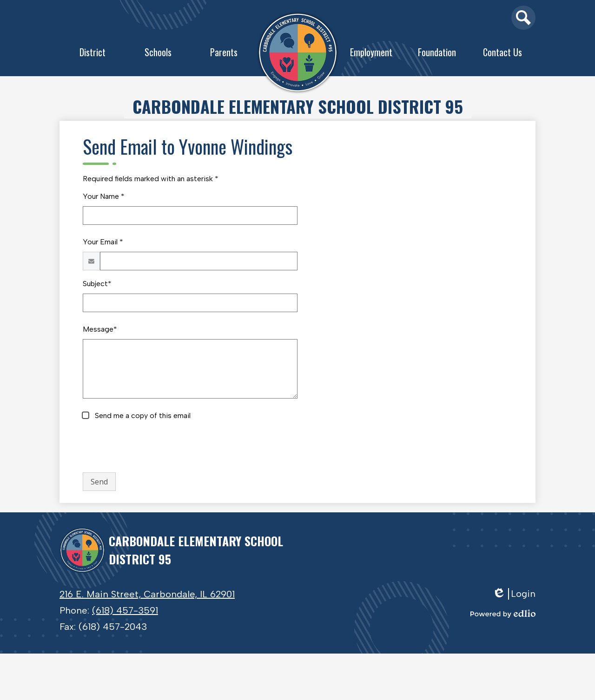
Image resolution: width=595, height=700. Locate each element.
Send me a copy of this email (142, 415)
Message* (100, 329)
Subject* (97, 284)
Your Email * (103, 242)
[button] (93, 54)
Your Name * (104, 196)
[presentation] (153, 447)
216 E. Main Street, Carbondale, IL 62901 (147, 594)
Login (514, 594)
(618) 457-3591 (125, 610)
